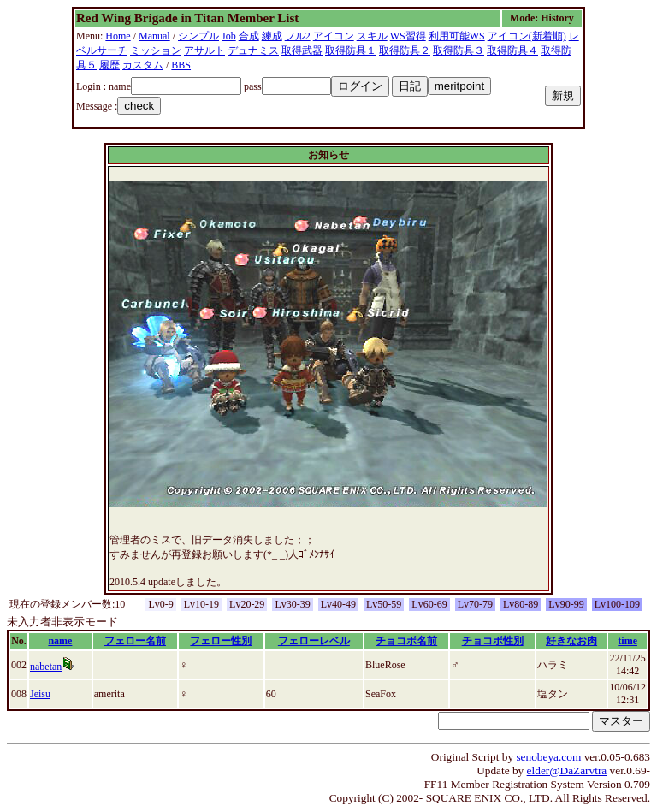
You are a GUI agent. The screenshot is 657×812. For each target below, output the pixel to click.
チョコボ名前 (406, 641)
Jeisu (40, 694)
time (627, 641)
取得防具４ (512, 50)
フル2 (298, 36)
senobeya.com (548, 757)
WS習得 (408, 36)
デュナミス (253, 50)
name (60, 641)
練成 (272, 36)
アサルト (204, 50)
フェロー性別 (221, 641)
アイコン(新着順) (527, 36)
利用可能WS (457, 36)
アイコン (334, 36)
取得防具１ (351, 50)
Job (229, 36)
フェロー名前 (135, 641)
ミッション (156, 50)
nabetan (46, 667)
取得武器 (302, 50)
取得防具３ (459, 50)
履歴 (109, 65)
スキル (372, 36)
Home (118, 36)
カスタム (143, 65)
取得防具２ (405, 50)
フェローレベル (314, 641)
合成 (249, 36)
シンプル (198, 36)
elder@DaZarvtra (567, 771)
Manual (154, 36)
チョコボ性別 (493, 641)
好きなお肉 (571, 641)
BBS (181, 65)
